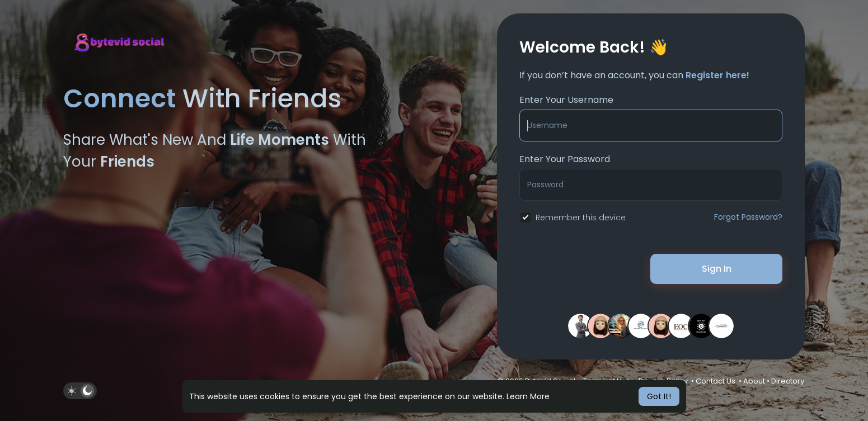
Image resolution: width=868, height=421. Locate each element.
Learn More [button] (528, 396)
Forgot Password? (748, 217)
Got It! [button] (659, 396)
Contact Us (715, 381)
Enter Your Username (566, 100)
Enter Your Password (565, 159)
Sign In (717, 269)
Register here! (717, 75)
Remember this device (581, 217)
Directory (788, 381)
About (754, 381)
